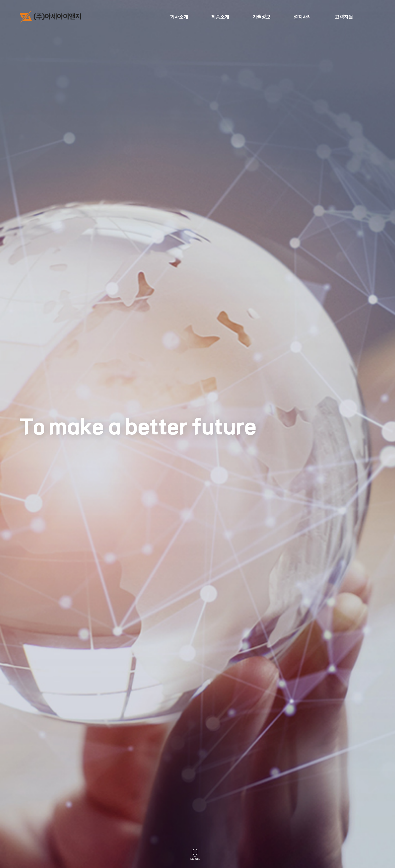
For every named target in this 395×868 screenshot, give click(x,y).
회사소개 (179, 17)
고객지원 (344, 17)
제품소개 (220, 17)
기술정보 (262, 17)
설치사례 (303, 17)
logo (55, 17)
